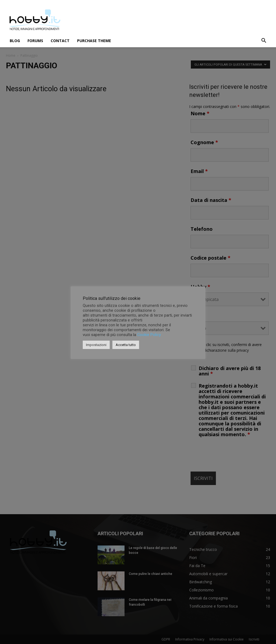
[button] (264, 41)
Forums (35, 41)
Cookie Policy (149, 335)
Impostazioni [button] (96, 345)
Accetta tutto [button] (126, 345)
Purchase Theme (94, 41)
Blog (15, 41)
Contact (60, 41)
